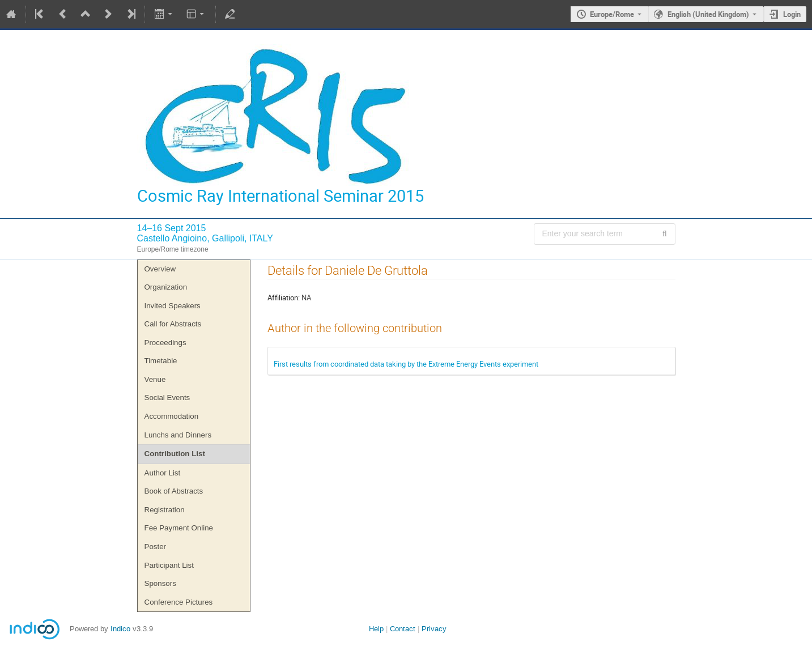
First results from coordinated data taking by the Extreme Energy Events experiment (406, 364)
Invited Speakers (173, 306)
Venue (155, 379)
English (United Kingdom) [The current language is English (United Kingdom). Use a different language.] (708, 14)
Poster (156, 547)
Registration (165, 510)
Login (792, 14)
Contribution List (175, 454)
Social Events (167, 398)
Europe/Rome (612, 14)
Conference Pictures (179, 602)
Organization (166, 287)
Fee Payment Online (179, 528)
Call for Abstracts (173, 324)
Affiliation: (284, 297)
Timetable (161, 361)
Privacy (434, 629)
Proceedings (165, 343)
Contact (403, 629)
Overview (160, 269)
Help (376, 629)
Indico (120, 629)
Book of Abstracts (174, 491)
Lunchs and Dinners (178, 435)
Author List (163, 473)
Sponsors (160, 583)
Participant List (169, 565)
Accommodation (172, 416)
